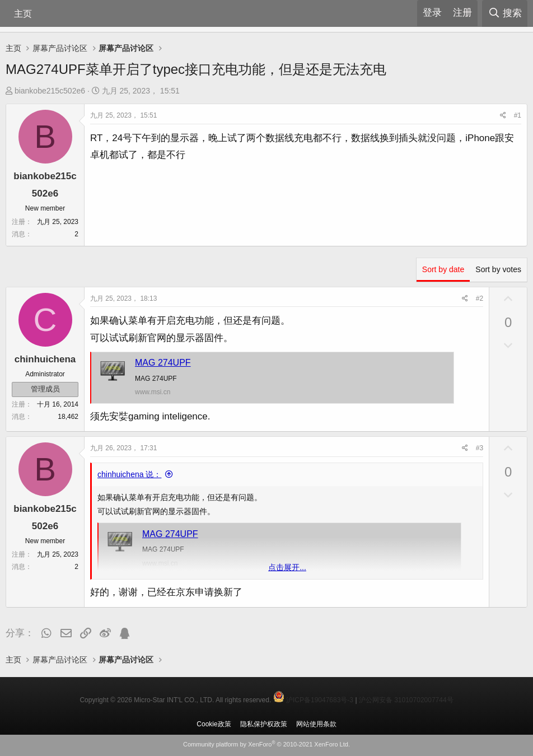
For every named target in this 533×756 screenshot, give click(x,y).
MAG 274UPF (163, 363)
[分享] (503, 116)
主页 (23, 14)
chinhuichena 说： (129, 474)
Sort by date (443, 269)
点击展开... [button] (287, 567)
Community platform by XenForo (266, 744)
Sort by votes (498, 269)
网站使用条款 (316, 724)
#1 (518, 115)
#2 (480, 298)
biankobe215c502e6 (50, 91)
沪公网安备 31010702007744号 (406, 700)
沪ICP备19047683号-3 (320, 700)
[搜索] (505, 13)
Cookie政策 (214, 724)
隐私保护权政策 (264, 724)
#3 (480, 448)
